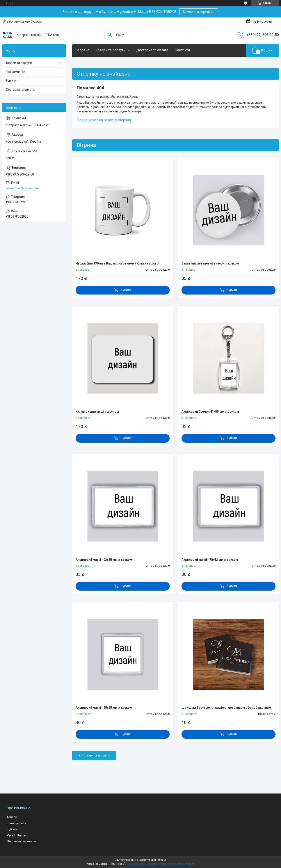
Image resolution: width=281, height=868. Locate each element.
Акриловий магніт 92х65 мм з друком (104, 560)
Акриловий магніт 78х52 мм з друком (210, 560)
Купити (126, 290)
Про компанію (15, 72)
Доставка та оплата (152, 50)
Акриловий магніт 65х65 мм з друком (104, 708)
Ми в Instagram (17, 835)
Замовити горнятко (199, 12)
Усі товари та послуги (94, 755)
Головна (82, 50)
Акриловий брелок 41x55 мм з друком (210, 412)
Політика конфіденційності (178, 864)
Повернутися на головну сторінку (104, 120)
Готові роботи (16, 823)
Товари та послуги (111, 50)
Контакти (182, 50)
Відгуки (11, 81)
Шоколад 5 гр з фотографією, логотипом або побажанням (226, 708)
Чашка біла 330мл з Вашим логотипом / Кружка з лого (117, 263)
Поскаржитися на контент (143, 864)
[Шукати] (110, 35)
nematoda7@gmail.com (22, 188)
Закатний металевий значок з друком (210, 263)
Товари (12, 817)
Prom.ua (162, 860)
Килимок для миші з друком (97, 412)
